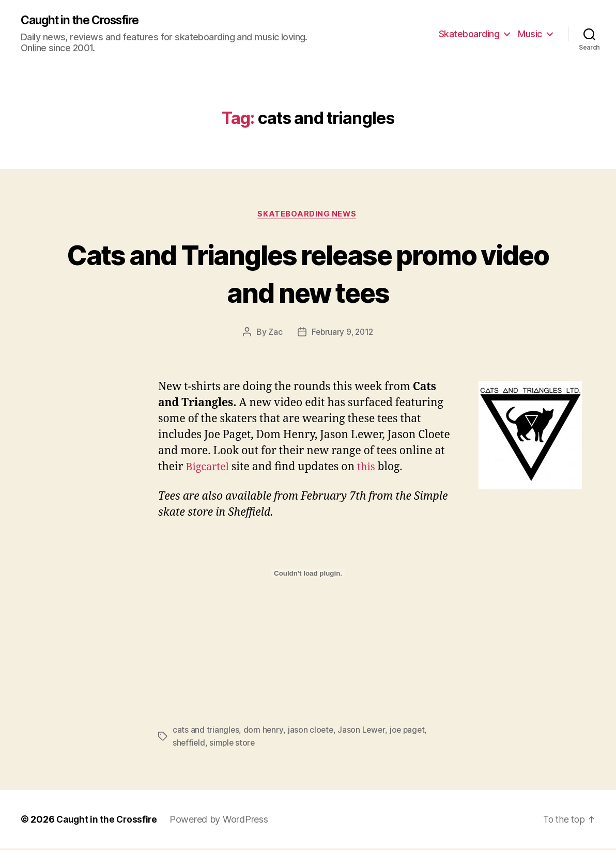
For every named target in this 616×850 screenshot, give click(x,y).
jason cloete (312, 732)
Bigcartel (209, 469)
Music (530, 34)
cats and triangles (206, 732)
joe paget (410, 732)
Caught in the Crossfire (85, 21)
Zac (274, 334)
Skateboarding (469, 34)
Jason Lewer (363, 732)
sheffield (189, 744)
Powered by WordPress (222, 821)
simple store (234, 744)
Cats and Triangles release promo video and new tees (308, 274)
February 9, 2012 (342, 334)
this (370, 469)
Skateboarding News (308, 215)
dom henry (264, 732)
